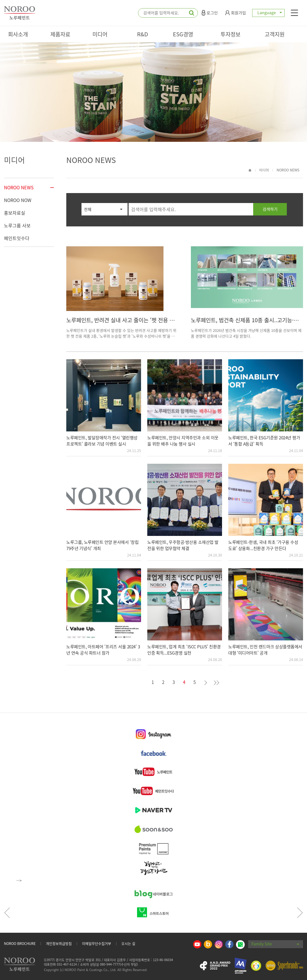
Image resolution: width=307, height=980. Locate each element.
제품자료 (60, 34)
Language (268, 12)
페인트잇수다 (17, 238)
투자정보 (230, 34)
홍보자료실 (15, 213)
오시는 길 (128, 943)
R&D (143, 34)
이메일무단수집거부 (97, 943)
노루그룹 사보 (17, 226)
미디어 (100, 34)
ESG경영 (183, 34)
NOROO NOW (18, 200)
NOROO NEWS (19, 187)
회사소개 (18, 34)
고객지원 (275, 34)
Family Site (275, 944)
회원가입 (236, 13)
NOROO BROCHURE (20, 943)
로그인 (210, 13)
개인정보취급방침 (59, 943)
